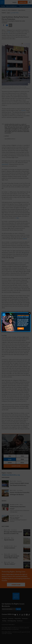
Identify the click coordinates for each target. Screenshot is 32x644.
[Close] (30, 313)
